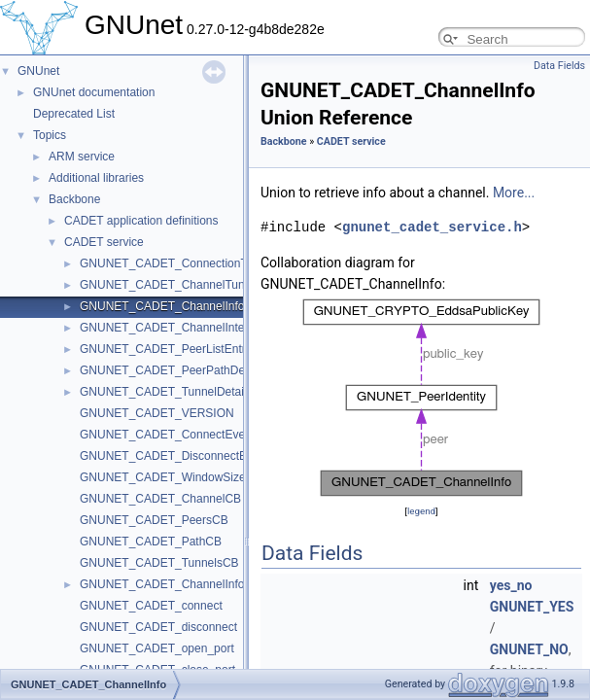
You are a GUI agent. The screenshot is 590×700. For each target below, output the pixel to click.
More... (514, 192)
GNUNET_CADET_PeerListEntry (166, 349)
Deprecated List (74, 114)
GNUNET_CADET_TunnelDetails (166, 392)
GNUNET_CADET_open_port (157, 648)
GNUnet (38, 71)
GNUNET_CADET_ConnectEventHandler (188, 435)
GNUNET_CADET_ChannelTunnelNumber (191, 285)
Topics (50, 135)
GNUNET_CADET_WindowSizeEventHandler (198, 477)
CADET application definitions (141, 221)
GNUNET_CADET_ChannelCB (160, 499)
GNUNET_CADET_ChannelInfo (162, 306)
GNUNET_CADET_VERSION (157, 413)
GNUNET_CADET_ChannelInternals (174, 328)
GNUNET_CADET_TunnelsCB (159, 563)
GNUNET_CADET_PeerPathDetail (170, 370)
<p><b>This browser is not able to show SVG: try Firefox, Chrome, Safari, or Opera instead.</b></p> (422, 398)
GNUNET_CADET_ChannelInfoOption (179, 584)
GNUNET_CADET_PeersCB (154, 520)
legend (421, 511)
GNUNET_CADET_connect (151, 606)
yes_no (511, 585)
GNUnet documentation (94, 92)
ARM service (82, 157)
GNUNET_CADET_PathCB (151, 542)
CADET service (104, 242)
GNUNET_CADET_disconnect (158, 627)
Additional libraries (96, 178)
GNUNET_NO (529, 649)
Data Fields (559, 66)
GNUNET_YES (532, 607)
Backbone (74, 199)
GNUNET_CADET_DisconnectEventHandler (195, 456)
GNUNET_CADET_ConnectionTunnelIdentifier (200, 263)
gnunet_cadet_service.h (432, 227)
